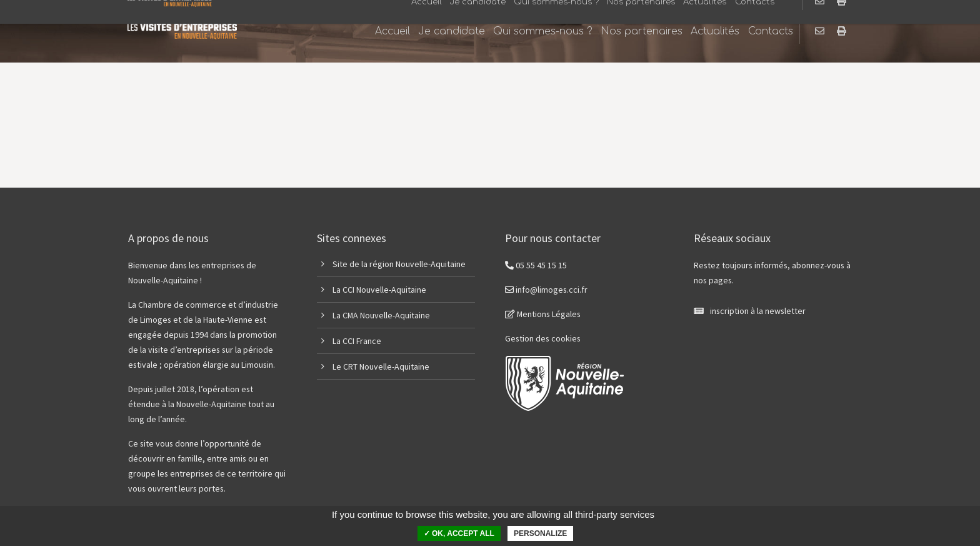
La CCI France (357, 341)
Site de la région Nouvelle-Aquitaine (399, 264)
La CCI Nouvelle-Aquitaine (379, 290)
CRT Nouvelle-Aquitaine (386, 367)
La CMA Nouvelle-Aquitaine (381, 315)
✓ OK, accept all (459, 533)
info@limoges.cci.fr (546, 290)
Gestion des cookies (543, 338)
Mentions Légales (543, 314)
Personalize (540, 533)
